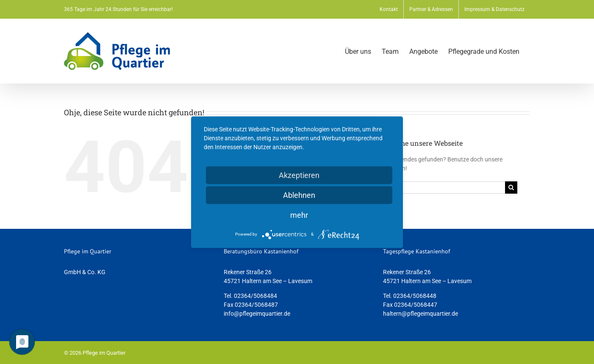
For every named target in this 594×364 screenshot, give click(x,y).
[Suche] (511, 188)
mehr (299, 215)
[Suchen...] (438, 188)
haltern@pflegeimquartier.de (421, 314)
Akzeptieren (299, 175)
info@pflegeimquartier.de (257, 314)
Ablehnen (299, 195)
